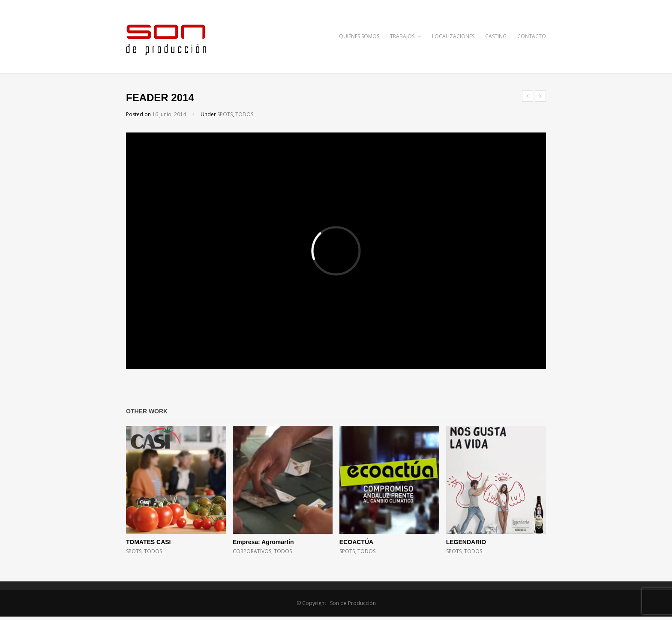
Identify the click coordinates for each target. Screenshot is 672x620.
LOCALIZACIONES (453, 36)
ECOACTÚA (356, 542)
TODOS (244, 114)
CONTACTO (532, 36)
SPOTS (225, 114)
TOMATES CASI (148, 542)
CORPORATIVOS (252, 551)
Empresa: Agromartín (263, 542)
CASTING (496, 36)
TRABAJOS (406, 36)
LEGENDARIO (466, 542)
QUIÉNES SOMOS (359, 36)
